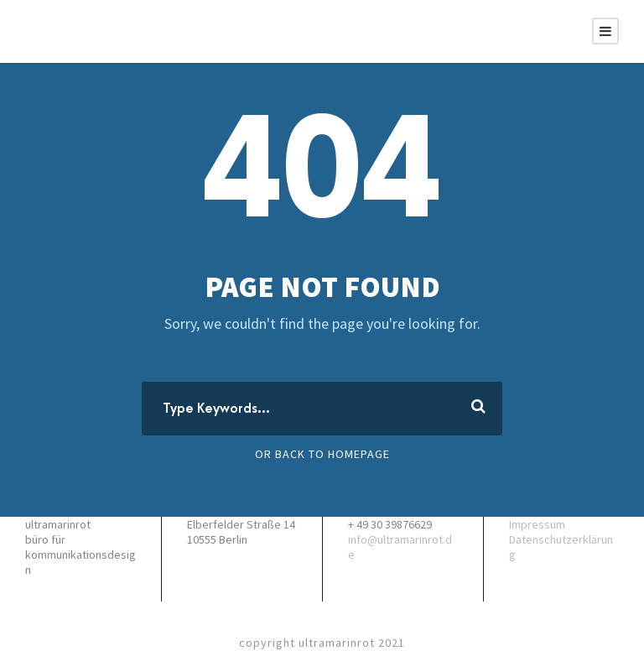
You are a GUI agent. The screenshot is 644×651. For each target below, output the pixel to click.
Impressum (537, 524)
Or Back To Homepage (322, 454)
